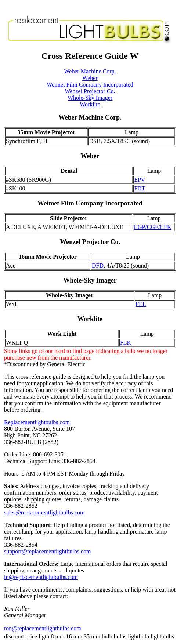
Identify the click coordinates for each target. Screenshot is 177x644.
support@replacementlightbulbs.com (47, 551)
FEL (141, 304)
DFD (98, 265)
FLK (126, 343)
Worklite (90, 104)
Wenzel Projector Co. (90, 91)
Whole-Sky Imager (90, 98)
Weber (90, 78)
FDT (140, 188)
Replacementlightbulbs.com (37, 422)
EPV (140, 180)
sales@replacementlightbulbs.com (44, 512)
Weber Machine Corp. (90, 71)
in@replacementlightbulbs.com (41, 577)
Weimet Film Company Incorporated (90, 85)
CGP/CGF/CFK (152, 227)
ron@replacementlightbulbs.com (43, 628)
